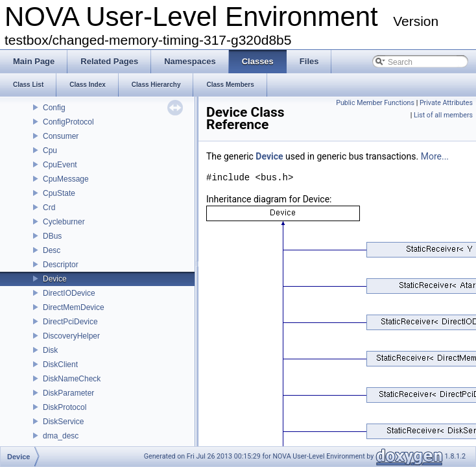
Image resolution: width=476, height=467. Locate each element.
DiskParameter (68, 393)
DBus (52, 236)
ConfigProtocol (68, 122)
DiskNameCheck (72, 379)
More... (435, 156)
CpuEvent (60, 165)
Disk (50, 350)
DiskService (63, 422)
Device (55, 279)
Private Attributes (446, 103)
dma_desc (61, 436)
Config (54, 108)
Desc (52, 250)
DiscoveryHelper (71, 336)
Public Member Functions (375, 103)
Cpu (50, 150)
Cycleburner (64, 222)
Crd (49, 208)
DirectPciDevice (70, 322)
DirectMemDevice (74, 307)
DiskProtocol (65, 407)
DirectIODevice (69, 293)
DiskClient (60, 365)
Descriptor (61, 265)
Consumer (61, 136)
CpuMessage (66, 179)
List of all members (443, 115)
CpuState (59, 193)
